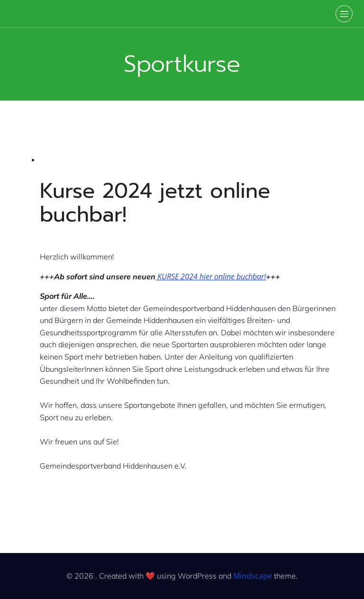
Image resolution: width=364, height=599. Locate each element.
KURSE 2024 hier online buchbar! (211, 276)
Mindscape (253, 576)
